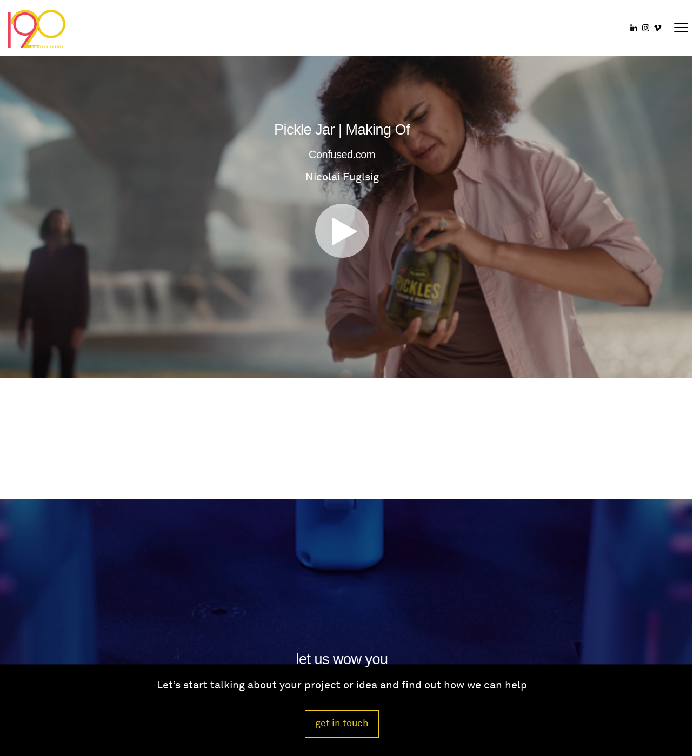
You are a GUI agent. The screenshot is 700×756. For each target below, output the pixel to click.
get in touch (342, 723)
